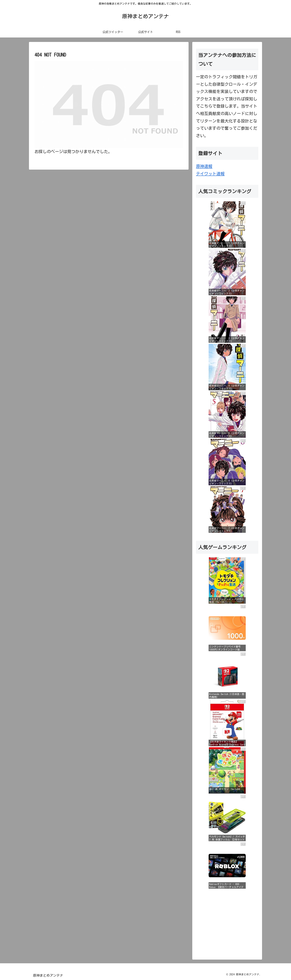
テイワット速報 (210, 174)
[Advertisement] (227, 923)
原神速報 (204, 166)
